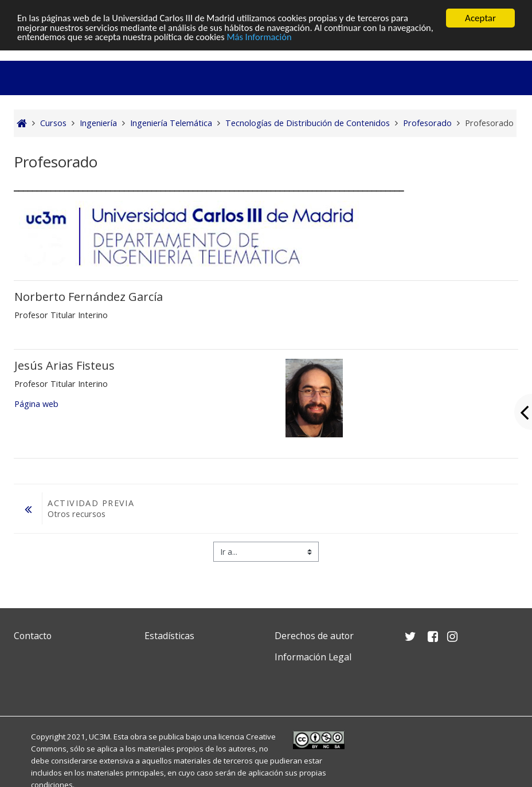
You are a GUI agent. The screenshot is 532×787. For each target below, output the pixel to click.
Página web (36, 404)
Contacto (33, 636)
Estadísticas (169, 636)
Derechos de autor (314, 636)
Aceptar (480, 18)
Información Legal (313, 657)
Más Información (316, 38)
